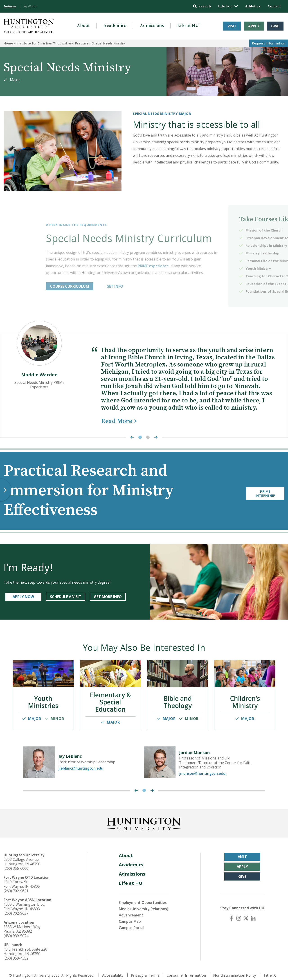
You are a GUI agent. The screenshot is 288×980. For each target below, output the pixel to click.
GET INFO (180, 286)
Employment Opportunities (143, 898)
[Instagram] (239, 914)
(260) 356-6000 (16, 864)
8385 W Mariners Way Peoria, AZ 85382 (22, 924)
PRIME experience (218, 266)
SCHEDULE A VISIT (66, 597)
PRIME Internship (265, 491)
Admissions (152, 26)
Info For (228, 6)
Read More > (119, 421)
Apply (254, 26)
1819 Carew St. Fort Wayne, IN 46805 (22, 879)
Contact (274, 6)
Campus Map (130, 917)
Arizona (30, 6)
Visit (232, 26)
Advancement (131, 910)
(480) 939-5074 (16, 931)
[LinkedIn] (253, 914)
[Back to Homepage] (144, 818)
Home (8, 43)
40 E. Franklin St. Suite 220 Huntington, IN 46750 (25, 947)
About (83, 26)
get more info (108, 597)
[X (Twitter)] (246, 914)
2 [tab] (148, 437)
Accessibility (113, 971)
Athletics (253, 6)
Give (275, 26)
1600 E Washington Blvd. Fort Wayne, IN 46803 (24, 902)
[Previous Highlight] (131, 437)
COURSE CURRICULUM (134, 286)
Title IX (270, 971)
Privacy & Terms (145, 971)
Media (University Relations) (144, 904)
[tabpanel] (144, 384)
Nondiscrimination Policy (235, 971)
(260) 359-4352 (16, 954)
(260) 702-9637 (16, 909)
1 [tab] (140, 437)
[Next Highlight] (157, 437)
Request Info (269, 43)
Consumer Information (186, 971)
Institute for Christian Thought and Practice (53, 43)
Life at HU (188, 26)
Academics (115, 26)
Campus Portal (132, 923)
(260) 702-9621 (16, 886)
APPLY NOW (23, 597)
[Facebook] (232, 914)
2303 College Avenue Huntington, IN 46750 (22, 857)
